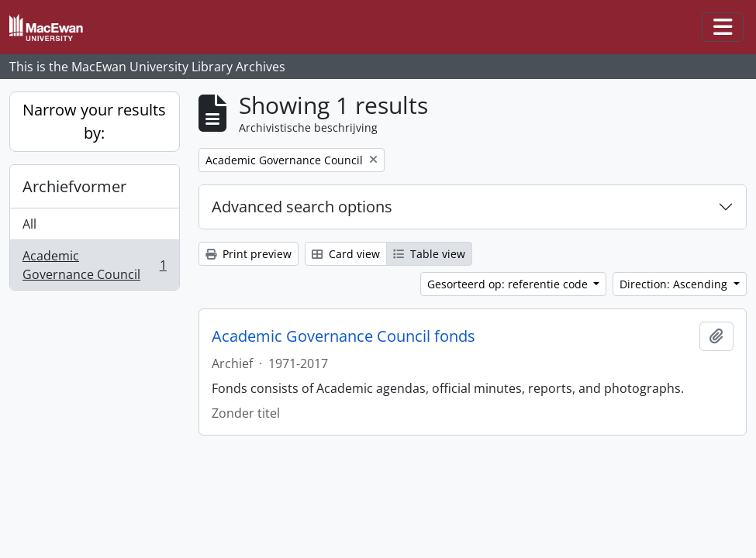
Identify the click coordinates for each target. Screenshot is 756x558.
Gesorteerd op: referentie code (509, 284)
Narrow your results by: (94, 121)
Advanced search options (302, 207)
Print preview (249, 254)
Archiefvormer (74, 186)
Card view (346, 254)
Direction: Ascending (675, 284)
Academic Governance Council (94, 265)
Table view (429, 254)
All (29, 224)
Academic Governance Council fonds (343, 336)
